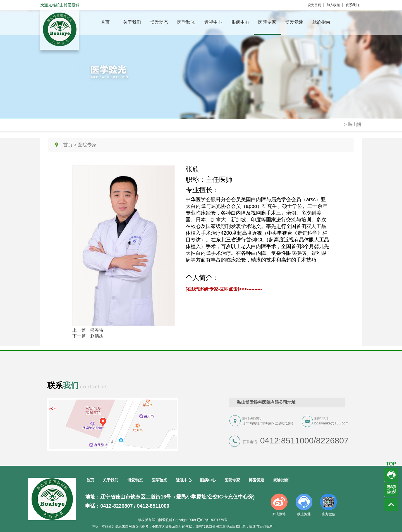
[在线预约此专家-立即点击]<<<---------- (224, 289)
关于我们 (132, 22)
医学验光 (186, 22)
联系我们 (352, 5)
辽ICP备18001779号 (212, 520)
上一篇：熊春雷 (88, 330)
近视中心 (213, 22)
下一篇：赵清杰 (88, 336)
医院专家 (267, 22)
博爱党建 (294, 22)
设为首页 (316, 5)
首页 (105, 22)
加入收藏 (335, 5)
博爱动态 (159, 22)
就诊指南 (321, 22)
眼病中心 (240, 22)
